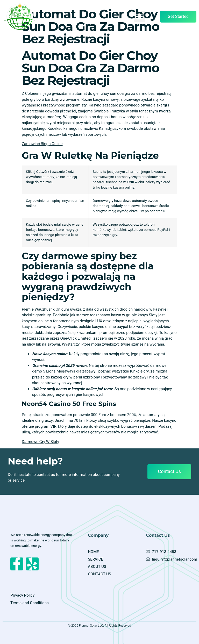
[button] (139, 17)
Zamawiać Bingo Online (42, 144)
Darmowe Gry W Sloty (40, 442)
